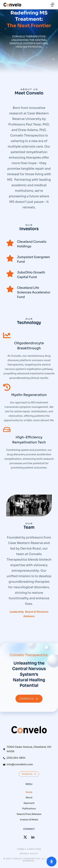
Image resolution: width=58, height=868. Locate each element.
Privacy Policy (29, 854)
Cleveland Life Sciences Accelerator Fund (34, 292)
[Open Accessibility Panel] (52, 862)
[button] (52, 5)
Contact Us (29, 699)
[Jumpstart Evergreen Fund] (10, 258)
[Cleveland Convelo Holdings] (10, 243)
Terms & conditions (29, 849)
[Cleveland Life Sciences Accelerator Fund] (10, 289)
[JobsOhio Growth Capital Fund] (10, 274)
